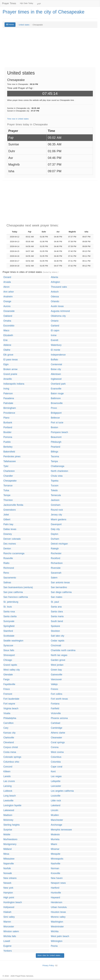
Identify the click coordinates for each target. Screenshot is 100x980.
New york (8, 888)
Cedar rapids (58, 641)
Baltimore (56, 398)
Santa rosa (9, 612)
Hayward (55, 898)
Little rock (56, 801)
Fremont (8, 694)
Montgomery (10, 844)
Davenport (56, 524)
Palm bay (8, 524)
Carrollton (8, 723)
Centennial (56, 364)
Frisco (7, 689)
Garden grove (58, 660)
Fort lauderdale (11, 699)
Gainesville (57, 675)
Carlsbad (55, 723)
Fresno (54, 689)
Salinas (7, 583)
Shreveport (9, 655)
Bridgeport (56, 413)
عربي (39, 3)
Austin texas (57, 306)
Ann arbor (9, 292)
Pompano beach (59, 432)
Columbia (56, 762)
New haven (57, 878)
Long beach (10, 796)
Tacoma (55, 457)
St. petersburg (11, 602)
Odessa (55, 297)
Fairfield (55, 709)
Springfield (9, 626)
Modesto (55, 835)
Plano (6, 418)
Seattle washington (13, 641)
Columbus (56, 757)
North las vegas (59, 655)
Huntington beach (13, 902)
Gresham (56, 505)
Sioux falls (9, 650)
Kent (53, 772)
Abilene (7, 345)
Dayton (54, 534)
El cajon (55, 331)
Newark (7, 883)
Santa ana (56, 607)
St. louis (8, 607)
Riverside (56, 568)
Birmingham (10, 408)
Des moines (10, 544)
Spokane (55, 626)
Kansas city (9, 733)
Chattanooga (57, 466)
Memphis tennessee (61, 830)
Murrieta (55, 839)
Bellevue (55, 418)
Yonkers (8, 951)
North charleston (59, 471)
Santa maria (57, 616)
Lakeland (56, 805)
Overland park (58, 384)
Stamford (8, 631)
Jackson (55, 500)
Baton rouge (57, 394)
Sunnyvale (9, 621)
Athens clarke (58, 733)
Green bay (56, 670)
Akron (6, 287)
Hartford (55, 888)
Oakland (8, 316)
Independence (58, 355)
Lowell (7, 941)
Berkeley (8, 447)
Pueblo (7, 442)
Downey (8, 534)
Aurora (7, 306)
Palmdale (8, 403)
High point (9, 898)
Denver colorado (12, 539)
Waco (6, 331)
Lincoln (54, 810)
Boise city (56, 369)
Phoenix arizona (59, 718)
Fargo (6, 679)
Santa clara (57, 612)
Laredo (7, 776)
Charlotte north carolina (63, 650)
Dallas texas (10, 529)
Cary (6, 728)
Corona (55, 747)
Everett (54, 340)
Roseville (8, 558)
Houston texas (58, 912)
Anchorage (56, 825)
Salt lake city (57, 636)
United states (24, 25)
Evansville (56, 389)
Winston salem (11, 931)
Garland (55, 326)
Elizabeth (8, 335)
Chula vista (57, 476)
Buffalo (54, 360)
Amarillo (8, 379)
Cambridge (57, 728)
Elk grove (8, 355)
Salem (54, 578)
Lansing (7, 786)
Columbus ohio (11, 762)
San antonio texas (60, 583)
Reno (6, 573)
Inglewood (56, 379)
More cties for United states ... (50, 955)
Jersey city (56, 515)
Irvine (54, 335)
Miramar (55, 849)
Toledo (54, 490)
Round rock (57, 510)
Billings (54, 452)
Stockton (55, 631)
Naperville (9, 864)
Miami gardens (59, 520)
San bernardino (59, 587)
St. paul (55, 602)
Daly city (55, 529)
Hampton (8, 893)
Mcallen (55, 815)
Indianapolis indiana (14, 384)
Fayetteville (9, 684)
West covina (57, 752)
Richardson (57, 563)
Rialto (6, 563)
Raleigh (55, 549)
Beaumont (56, 437)
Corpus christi (11, 747)
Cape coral (57, 767)
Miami (54, 844)
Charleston (9, 471)
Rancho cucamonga (14, 553)
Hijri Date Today (26, 3)
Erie (5, 340)
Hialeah (7, 912)
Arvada (7, 282)
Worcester (9, 927)
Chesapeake (10, 481)
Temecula (56, 495)
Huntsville (56, 893)
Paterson (8, 394)
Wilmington (57, 941)
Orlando (55, 301)
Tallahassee (10, 461)
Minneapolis (57, 859)
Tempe (7, 495)
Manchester (57, 820)
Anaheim (8, 297)
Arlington (55, 282)
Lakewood (9, 810)
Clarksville (9, 738)
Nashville (56, 864)
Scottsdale (9, 636)
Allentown (56, 374)
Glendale (8, 675)
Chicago (8, 660)
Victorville (56, 713)
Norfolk (7, 868)
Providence (9, 413)
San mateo (57, 597)
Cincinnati (56, 646)
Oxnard (7, 277)
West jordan (57, 665)
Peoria (54, 946)
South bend (57, 621)
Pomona (8, 437)
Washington (57, 922)
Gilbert (7, 520)
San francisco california (16, 597)
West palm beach (60, 936)
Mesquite (56, 854)
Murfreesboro (10, 839)
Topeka (55, 481)
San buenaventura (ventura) (18, 587)
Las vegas (56, 776)
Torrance (8, 486)
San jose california (13, 592)
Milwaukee (9, 859)
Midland (7, 849)
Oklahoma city (58, 316)
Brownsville (57, 403)
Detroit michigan (59, 544)
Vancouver (56, 679)
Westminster (57, 927)
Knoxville (55, 873)
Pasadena (9, 398)
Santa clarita (10, 616)
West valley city (12, 670)
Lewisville (8, 801)
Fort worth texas (59, 699)
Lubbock (8, 791)
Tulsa (6, 490)
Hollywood (9, 907)
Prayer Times (9, 3)
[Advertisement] (50, 49)
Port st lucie (57, 423)
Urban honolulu (59, 907)
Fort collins (57, 694)
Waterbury (56, 345)
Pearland (55, 447)
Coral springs (58, 742)
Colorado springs (12, 757)
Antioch (55, 292)
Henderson (57, 902)
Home (10, 25)
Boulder (7, 432)
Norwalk (8, 873)
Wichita (55, 931)
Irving (6, 389)
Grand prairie (10, 374)
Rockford (55, 558)
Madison (8, 815)
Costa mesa (10, 752)
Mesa (6, 854)
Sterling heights (12, 825)
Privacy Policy (48, 966)
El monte (55, 350)
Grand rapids (10, 665)
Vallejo (54, 684)
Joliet (6, 515)
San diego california (61, 592)
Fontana (55, 704)
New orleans (10, 878)
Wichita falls (10, 936)
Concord (8, 767)
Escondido (9, 326)
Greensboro (10, 510)
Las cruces (9, 781)
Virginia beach (11, 709)
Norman (55, 868)
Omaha (7, 321)
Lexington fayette (12, 805)
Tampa (54, 461)
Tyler (6, 466)
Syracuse (8, 646)
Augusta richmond (60, 311)
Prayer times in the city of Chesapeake (43, 12)
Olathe (7, 350)
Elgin (6, 364)
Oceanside (9, 311)
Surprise (8, 830)
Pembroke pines (12, 457)
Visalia (7, 713)
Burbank (8, 423)
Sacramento (10, 578)
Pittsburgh (56, 442)
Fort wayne (9, 704)
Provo (54, 408)
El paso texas (11, 360)
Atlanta (54, 277)
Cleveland (9, 742)
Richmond (9, 568)
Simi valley (9, 917)
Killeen (7, 772)
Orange (7, 301)
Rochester (56, 553)
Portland (8, 427)
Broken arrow (10, 369)
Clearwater (56, 738)
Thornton (8, 500)
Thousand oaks (59, 287)
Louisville (56, 796)
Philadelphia (10, 718)
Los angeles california (62, 791)
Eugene (7, 946)
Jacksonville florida (13, 505)
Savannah (56, 573)
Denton (7, 549)
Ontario (55, 321)
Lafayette (56, 781)
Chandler (8, 476)
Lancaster (56, 786)
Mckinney (8, 820)
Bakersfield (9, 452)
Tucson (55, 486)
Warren (7, 922)
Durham (55, 539)
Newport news (58, 883)
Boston (54, 427)
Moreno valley (58, 917)
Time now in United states (18, 119)
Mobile (7, 835)
